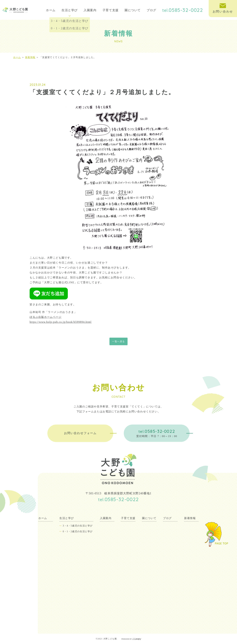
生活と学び (70, 13)
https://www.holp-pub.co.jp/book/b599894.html (61, 322)
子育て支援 (111, 10)
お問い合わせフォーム (80, 433)
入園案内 (90, 10)
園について (133, 10)
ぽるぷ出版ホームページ (46, 317)
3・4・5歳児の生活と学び (78, 526)
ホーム (51, 10)
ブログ (151, 10)
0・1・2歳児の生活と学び (78, 531)
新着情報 (30, 57)
